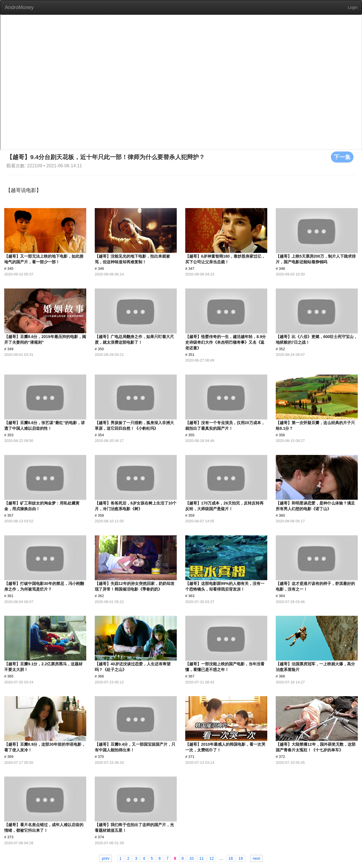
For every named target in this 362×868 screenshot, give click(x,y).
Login (353, 7)
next (257, 858)
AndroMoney (19, 7)
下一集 (342, 157)
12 (212, 858)
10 (191, 858)
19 (241, 858)
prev (106, 858)
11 (202, 858)
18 (231, 858)
